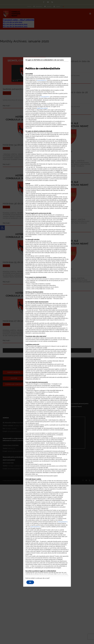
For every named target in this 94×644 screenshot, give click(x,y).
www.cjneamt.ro (42, 81)
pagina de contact (42, 109)
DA (30, 582)
